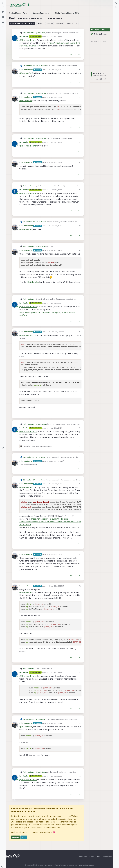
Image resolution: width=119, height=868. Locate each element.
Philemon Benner (29, 33)
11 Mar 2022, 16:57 (55, 37)
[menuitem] (116, 3)
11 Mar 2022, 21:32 (55, 250)
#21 (80, 484)
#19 (80, 428)
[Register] (116, 8)
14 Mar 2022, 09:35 (55, 586)
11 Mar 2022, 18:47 (55, 190)
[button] (3, 448)
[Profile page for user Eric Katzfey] (15, 38)
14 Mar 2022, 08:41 (55, 461)
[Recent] (3, 8)
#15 (80, 226)
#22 (80, 554)
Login (24, 837)
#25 (80, 723)
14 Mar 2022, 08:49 (55, 484)
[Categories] (3, 3)
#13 (80, 162)
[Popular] (3, 17)
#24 (80, 672)
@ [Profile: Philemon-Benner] (28, 40)
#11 (80, 97)
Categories (83, 856)
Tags (99, 856)
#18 (80, 332)
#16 (80, 250)
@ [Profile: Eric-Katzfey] (41, 33)
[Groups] (3, 27)
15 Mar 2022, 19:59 (55, 776)
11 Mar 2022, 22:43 (55, 332)
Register (16, 837)
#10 (80, 70)
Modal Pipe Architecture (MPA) (22, 23)
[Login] (116, 3)
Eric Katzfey (24, 36)
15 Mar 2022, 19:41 (55, 723)
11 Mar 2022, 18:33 (55, 97)
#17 (80, 303)
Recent (92, 856)
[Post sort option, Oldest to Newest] (100, 34)
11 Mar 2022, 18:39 (55, 142)
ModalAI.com (108, 856)
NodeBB (91, 865)
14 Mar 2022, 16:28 (55, 672)
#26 (80, 776)
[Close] (81, 809)
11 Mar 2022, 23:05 (55, 428)
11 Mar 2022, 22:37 (55, 303)
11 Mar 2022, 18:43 (55, 162)
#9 (80, 37)
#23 (80, 586)
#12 (80, 142)
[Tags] (3, 12)
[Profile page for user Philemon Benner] (15, 71)
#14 (80, 190)
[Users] (3, 22)
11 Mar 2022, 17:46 (55, 70)
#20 (80, 461)
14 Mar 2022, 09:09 (55, 554)
